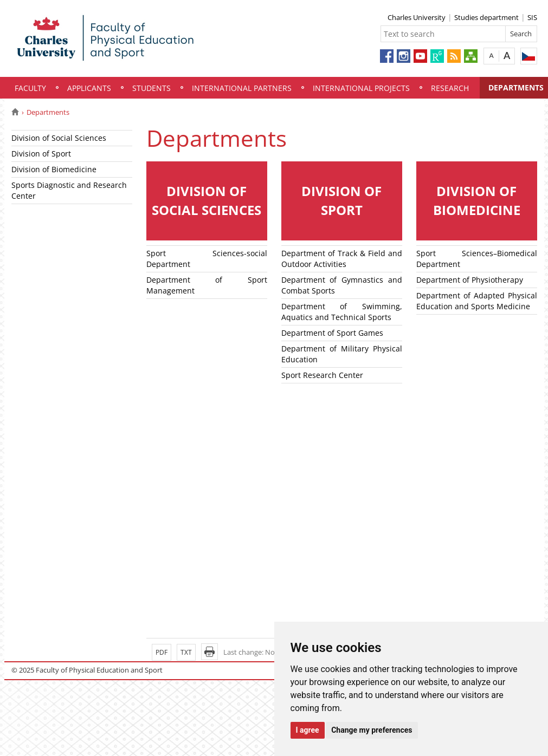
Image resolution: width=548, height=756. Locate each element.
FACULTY (30, 88)
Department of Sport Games (332, 333)
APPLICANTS (89, 88)
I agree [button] (308, 730)
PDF (162, 652)
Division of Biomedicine (54, 169)
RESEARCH (450, 88)
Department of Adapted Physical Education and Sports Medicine (477, 301)
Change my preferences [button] (372, 730)
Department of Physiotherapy (470, 280)
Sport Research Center (322, 375)
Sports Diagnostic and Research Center (69, 190)
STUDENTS (151, 88)
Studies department (486, 17)
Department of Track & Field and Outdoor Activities (342, 259)
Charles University (417, 17)
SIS (532, 17)
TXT (186, 652)
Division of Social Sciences (59, 138)
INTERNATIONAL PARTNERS (242, 88)
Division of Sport (41, 154)
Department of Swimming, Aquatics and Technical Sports (342, 312)
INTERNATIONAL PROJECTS (361, 88)
